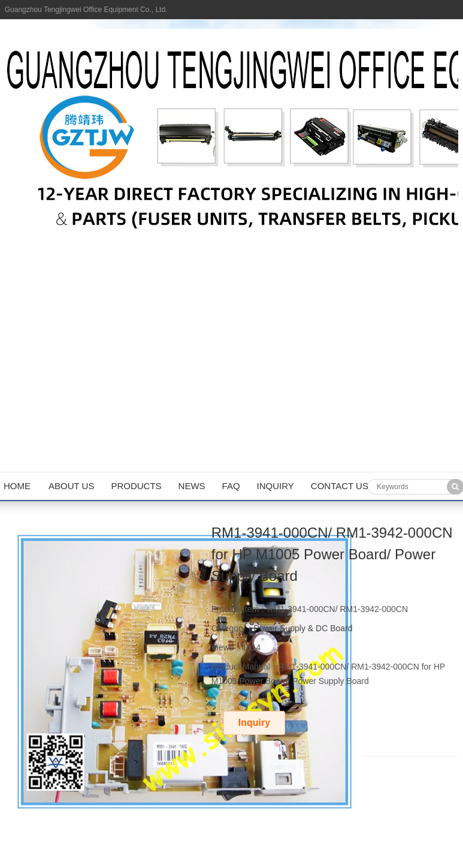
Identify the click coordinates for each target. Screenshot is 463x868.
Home (17, 486)
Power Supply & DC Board (303, 628)
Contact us (340, 486)
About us (71, 486)
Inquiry (276, 486)
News (192, 486)
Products (136, 486)
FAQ (231, 486)
